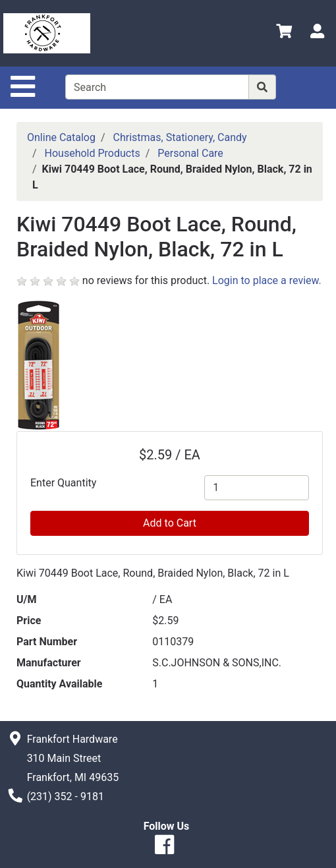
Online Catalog (61, 137)
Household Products (93, 153)
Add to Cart (170, 523)
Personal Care (190, 153)
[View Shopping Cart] (284, 33)
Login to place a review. (267, 280)
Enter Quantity (63, 483)
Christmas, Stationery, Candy (180, 137)
